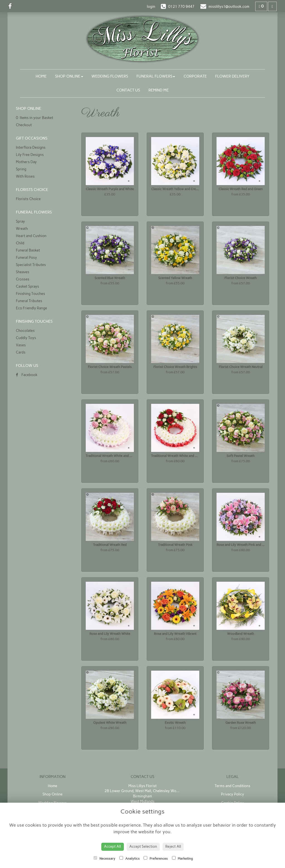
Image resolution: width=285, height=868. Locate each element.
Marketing (182, 858)
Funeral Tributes (29, 301)
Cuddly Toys (26, 338)
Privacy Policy (233, 794)
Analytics (129, 858)
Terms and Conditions (232, 786)
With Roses (25, 176)
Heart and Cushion (31, 236)
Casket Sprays (27, 286)
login (151, 7)
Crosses (23, 279)
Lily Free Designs (30, 155)
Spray (20, 221)
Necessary (104, 858)
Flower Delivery (232, 76)
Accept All (113, 846)
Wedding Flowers (110, 76)
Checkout (24, 125)
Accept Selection (143, 846)
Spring (21, 169)
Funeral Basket (28, 250)
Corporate (195, 76)
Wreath (22, 229)
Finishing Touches (30, 294)
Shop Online (69, 76)
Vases (21, 345)
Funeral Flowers (156, 76)
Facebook (27, 375)
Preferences (156, 858)
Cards (21, 352)
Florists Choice (28, 199)
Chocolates (25, 331)
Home (41, 76)
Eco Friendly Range (31, 308)
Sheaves (23, 272)
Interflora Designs (31, 147)
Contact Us (128, 90)
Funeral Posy (26, 258)
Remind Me (159, 90)
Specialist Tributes (31, 265)
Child (20, 243)
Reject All (173, 846)
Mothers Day (26, 162)
